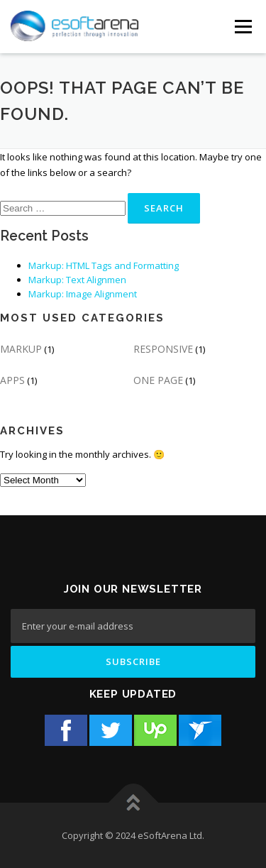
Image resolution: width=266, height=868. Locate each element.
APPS (12, 380)
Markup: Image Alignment (83, 294)
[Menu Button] (243, 27)
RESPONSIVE (163, 349)
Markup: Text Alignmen (77, 280)
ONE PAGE (158, 380)
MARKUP (21, 349)
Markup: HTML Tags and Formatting (104, 265)
